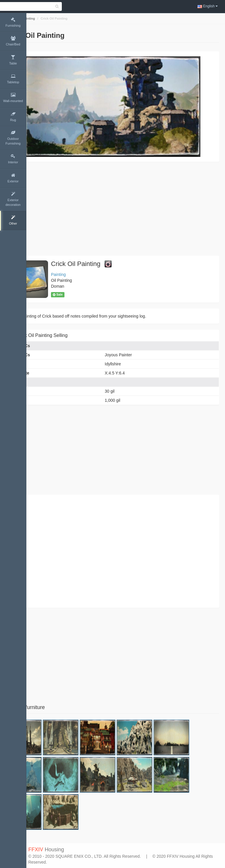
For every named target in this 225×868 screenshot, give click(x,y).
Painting (54, 18)
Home (37, 18)
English (208, 6)
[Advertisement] (126, 209)
